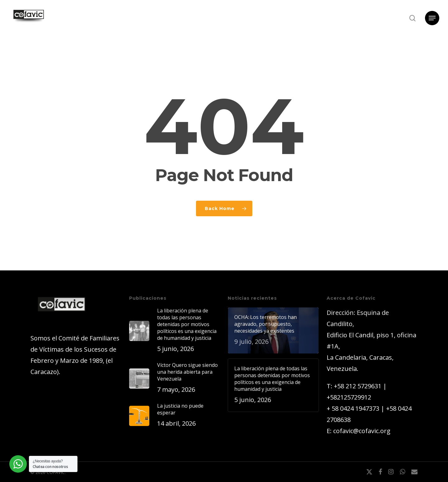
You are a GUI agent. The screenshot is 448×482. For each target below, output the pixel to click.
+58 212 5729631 (358, 386)
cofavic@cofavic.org (362, 431)
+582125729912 (349, 397)
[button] (432, 18)
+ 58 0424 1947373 (353, 408)
